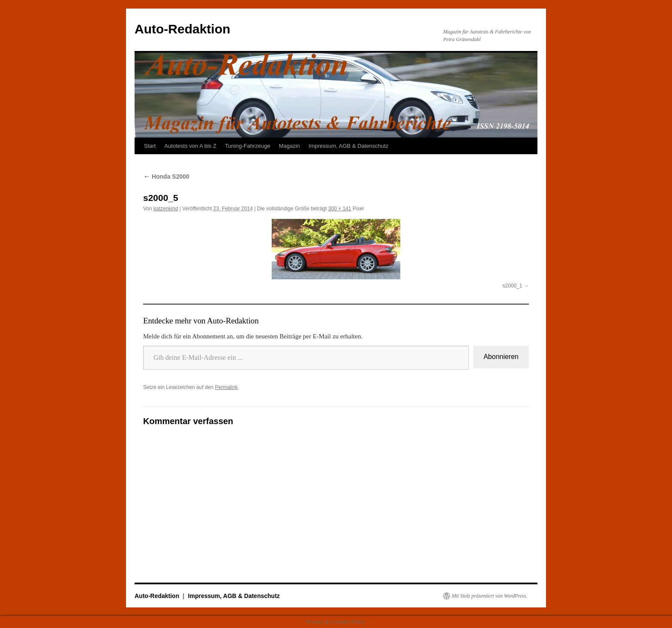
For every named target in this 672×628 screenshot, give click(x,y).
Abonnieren (501, 357)
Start (150, 146)
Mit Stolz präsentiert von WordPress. (489, 596)
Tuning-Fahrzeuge (248, 146)
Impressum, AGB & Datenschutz (348, 146)
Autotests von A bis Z (190, 146)
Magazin (289, 146)
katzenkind (166, 209)
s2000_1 (513, 286)
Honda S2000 (166, 176)
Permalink (226, 387)
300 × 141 (340, 209)
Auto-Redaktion (182, 29)
